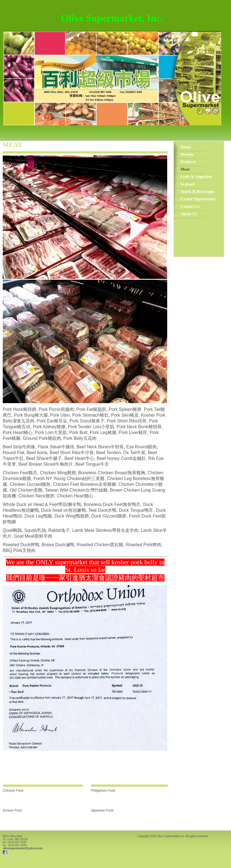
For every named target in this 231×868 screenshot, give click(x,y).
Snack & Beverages (197, 192)
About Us (189, 214)
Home (186, 147)
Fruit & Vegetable (196, 177)
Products (188, 162)
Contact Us (190, 206)
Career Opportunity (198, 199)
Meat (185, 169)
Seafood (187, 184)
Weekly (187, 154)
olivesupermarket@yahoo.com (23, 848)
